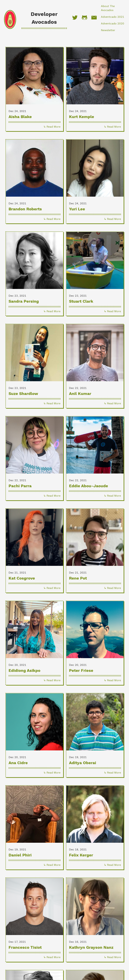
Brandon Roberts (25, 209)
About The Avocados (108, 8)
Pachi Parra (20, 486)
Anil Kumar (80, 394)
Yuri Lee (77, 209)
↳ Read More (52, 127)
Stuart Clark (81, 301)
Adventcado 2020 (113, 23)
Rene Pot (78, 578)
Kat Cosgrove (22, 578)
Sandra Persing (24, 301)
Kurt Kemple (82, 117)
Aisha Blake (20, 117)
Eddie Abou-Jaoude (89, 486)
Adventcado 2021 (113, 17)
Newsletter (108, 30)
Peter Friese (81, 670)
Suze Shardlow (23, 394)
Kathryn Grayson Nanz (91, 947)
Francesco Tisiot (25, 947)
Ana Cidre (18, 763)
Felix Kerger (81, 855)
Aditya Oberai (83, 763)
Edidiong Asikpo (24, 670)
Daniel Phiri (20, 855)
